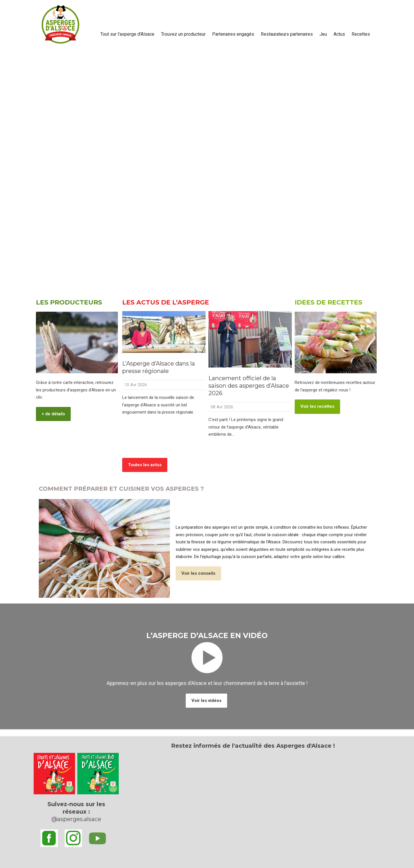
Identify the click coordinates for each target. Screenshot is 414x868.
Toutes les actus (145, 465)
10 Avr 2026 (136, 385)
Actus (339, 34)
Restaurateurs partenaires (287, 34)
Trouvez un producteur (183, 34)
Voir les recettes (317, 406)
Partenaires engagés (233, 34)
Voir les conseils (198, 573)
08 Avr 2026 (222, 407)
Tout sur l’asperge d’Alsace (127, 34)
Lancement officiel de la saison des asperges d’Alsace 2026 (249, 386)
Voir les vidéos (206, 701)
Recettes (361, 34)
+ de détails (53, 414)
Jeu (323, 34)
